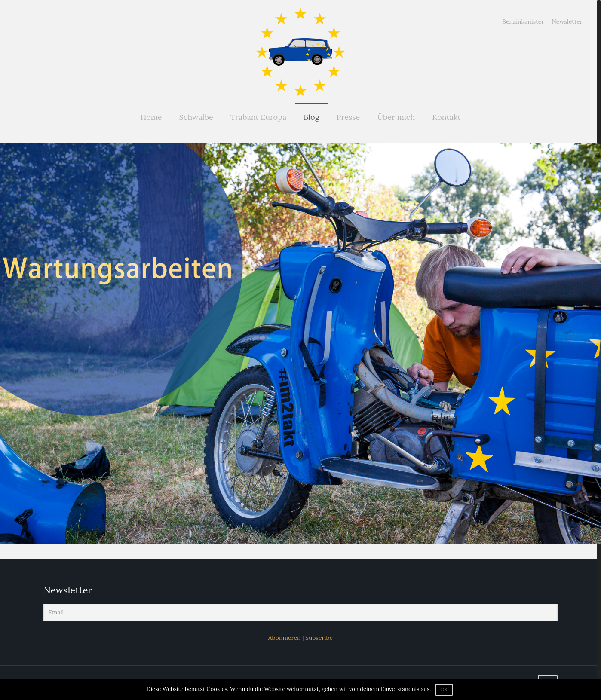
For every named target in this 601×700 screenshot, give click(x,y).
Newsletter (567, 21)
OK (444, 690)
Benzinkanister (523, 21)
